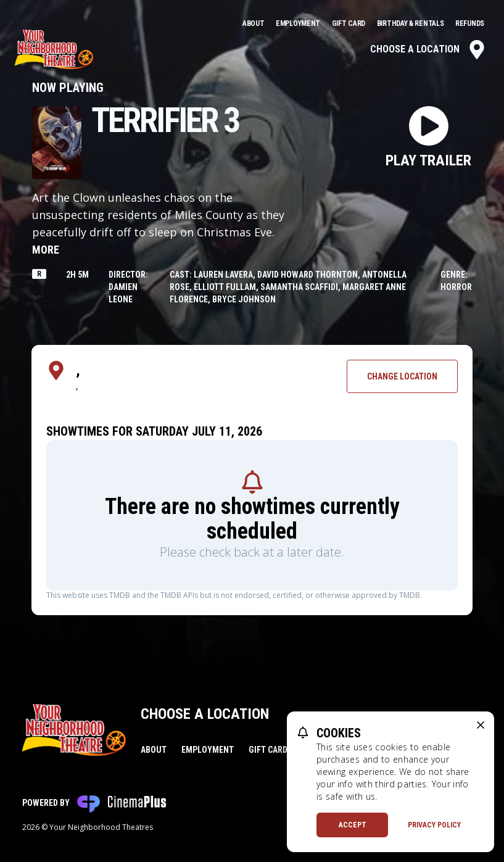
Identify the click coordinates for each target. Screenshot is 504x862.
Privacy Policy (434, 825)
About (254, 23)
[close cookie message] (481, 725)
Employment (299, 23)
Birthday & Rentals (411, 23)
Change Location (402, 376)
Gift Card (349, 23)
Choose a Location (428, 49)
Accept (353, 825)
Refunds (470, 23)
